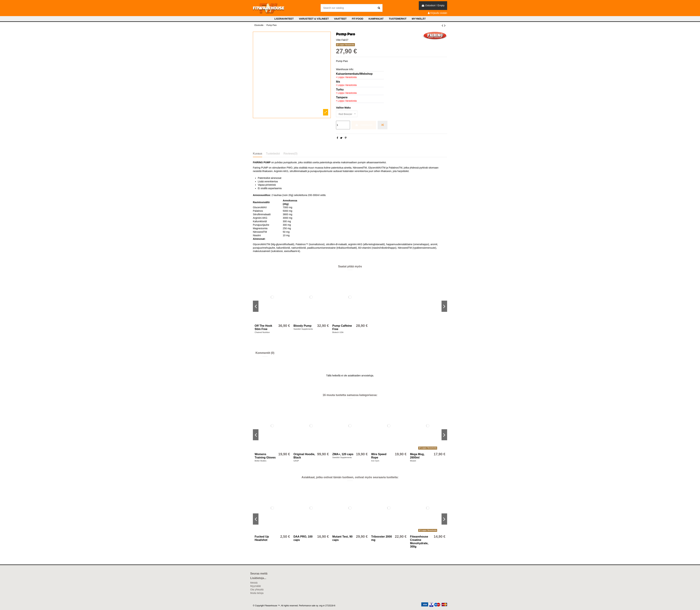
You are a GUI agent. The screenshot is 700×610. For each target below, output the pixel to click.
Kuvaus (258, 154)
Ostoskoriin (364, 125)
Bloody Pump (302, 326)
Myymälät (255, 586)
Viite (338, 40)
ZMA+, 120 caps (343, 454)
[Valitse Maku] (347, 114)
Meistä (254, 583)
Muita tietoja (257, 593)
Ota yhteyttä (257, 590)
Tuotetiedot (273, 154)
